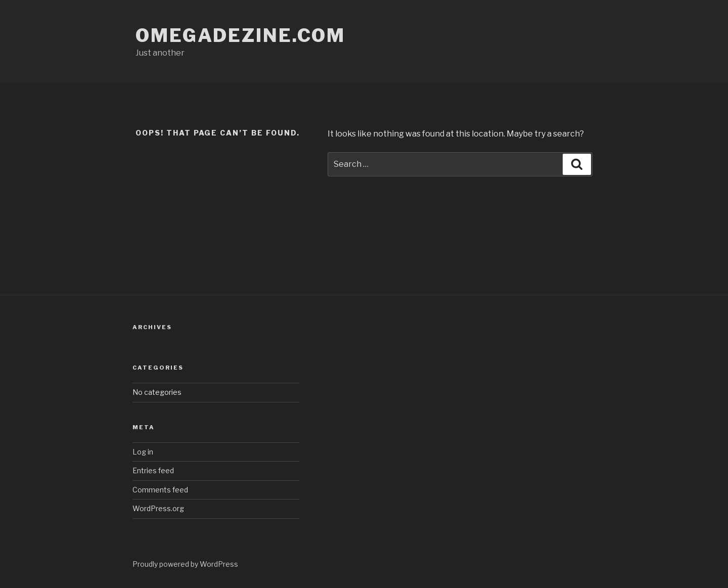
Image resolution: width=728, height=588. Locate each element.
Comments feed (160, 490)
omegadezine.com (240, 35)
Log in (143, 452)
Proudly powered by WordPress (185, 564)
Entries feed (153, 470)
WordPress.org (158, 508)
